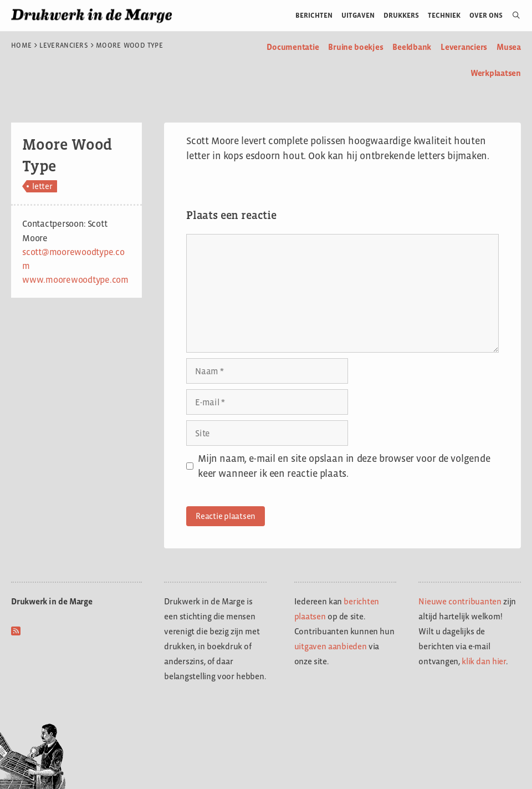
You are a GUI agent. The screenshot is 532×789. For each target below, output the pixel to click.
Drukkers (401, 15)
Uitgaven (358, 15)
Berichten (314, 15)
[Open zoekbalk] (512, 16)
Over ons (486, 15)
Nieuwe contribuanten (460, 601)
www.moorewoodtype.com (75, 280)
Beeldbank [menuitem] (412, 47)
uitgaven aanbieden (331, 646)
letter (42, 186)
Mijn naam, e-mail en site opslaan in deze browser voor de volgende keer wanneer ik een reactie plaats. (344, 466)
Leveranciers (64, 45)
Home (21, 45)
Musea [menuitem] (509, 47)
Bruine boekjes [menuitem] (355, 47)
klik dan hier (484, 661)
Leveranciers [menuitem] (464, 47)
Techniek (444, 15)
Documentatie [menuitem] (293, 47)
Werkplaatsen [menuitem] (496, 73)
